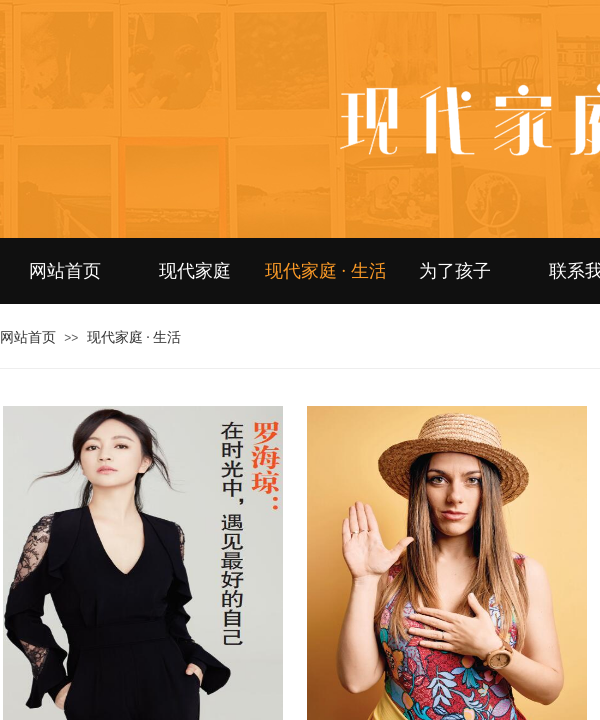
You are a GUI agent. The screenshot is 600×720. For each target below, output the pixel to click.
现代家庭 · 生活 (325, 271)
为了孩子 (455, 271)
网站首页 (65, 271)
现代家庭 (195, 271)
